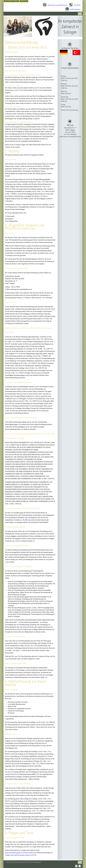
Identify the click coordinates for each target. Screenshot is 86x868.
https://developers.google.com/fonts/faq (17, 853)
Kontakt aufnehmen (75, 9)
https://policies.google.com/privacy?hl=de (23, 855)
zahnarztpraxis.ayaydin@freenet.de (57, 5)
